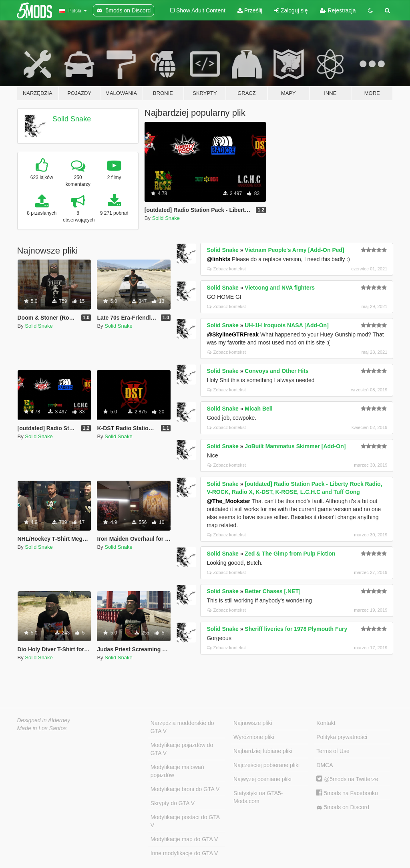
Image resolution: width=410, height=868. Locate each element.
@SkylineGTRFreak (233, 334)
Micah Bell (258, 409)
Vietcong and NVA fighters (280, 288)
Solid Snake (72, 119)
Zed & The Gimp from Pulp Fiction (290, 554)
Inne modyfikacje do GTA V (184, 853)
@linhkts (218, 259)
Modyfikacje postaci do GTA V (185, 821)
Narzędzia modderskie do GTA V (182, 727)
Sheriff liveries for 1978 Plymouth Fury (296, 629)
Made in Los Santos (42, 728)
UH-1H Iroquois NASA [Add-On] (286, 325)
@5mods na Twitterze (347, 779)
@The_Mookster (228, 501)
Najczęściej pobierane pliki (266, 765)
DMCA (325, 765)
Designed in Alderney (44, 720)
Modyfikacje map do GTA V (184, 839)
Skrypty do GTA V (173, 803)
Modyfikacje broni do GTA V (185, 789)
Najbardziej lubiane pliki (263, 751)
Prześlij (250, 10)
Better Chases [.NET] (272, 591)
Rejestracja (338, 10)
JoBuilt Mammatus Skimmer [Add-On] (295, 446)
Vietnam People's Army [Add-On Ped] (294, 250)
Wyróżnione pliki (254, 737)
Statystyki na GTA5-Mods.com (258, 797)
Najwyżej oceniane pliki (262, 779)
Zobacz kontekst (226, 269)
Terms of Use (333, 751)
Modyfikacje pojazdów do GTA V (182, 749)
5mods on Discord (343, 807)
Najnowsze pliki (253, 723)
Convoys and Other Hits (276, 371)
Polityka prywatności (342, 737)
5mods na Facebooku (347, 793)
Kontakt (326, 723)
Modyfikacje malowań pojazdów (177, 771)
